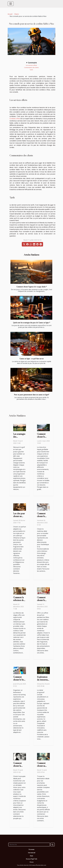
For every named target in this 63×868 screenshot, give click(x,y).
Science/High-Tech (31, 859)
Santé (31, 856)
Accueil (10, 14)
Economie (31, 849)
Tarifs (31, 70)
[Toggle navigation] (11, 4)
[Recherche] (29, 845)
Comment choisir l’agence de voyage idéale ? (32, 287)
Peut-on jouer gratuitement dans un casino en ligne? (31, 395)
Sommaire (32, 63)
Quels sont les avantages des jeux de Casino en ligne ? (32, 323)
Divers (17, 14)
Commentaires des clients (32, 68)
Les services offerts (32, 65)
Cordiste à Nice (15, 119)
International (32, 853)
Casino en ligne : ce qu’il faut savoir (32, 359)
